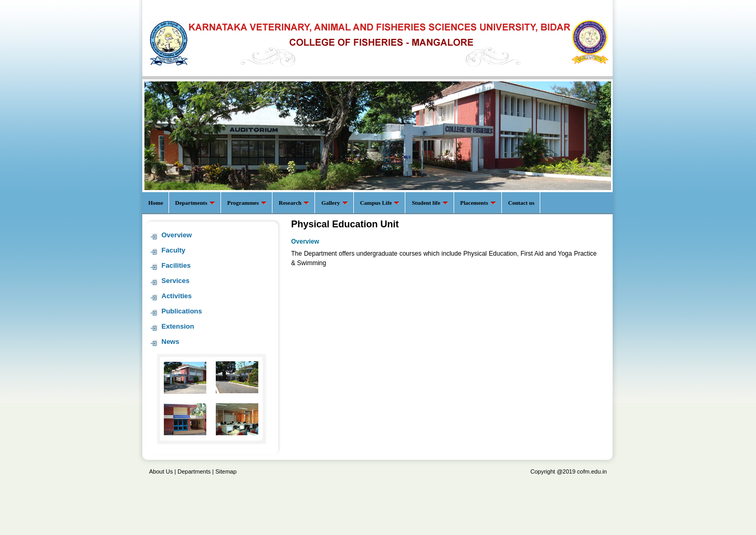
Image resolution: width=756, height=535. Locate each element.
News (171, 342)
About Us (161, 471)
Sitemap (226, 471)
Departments (194, 471)
